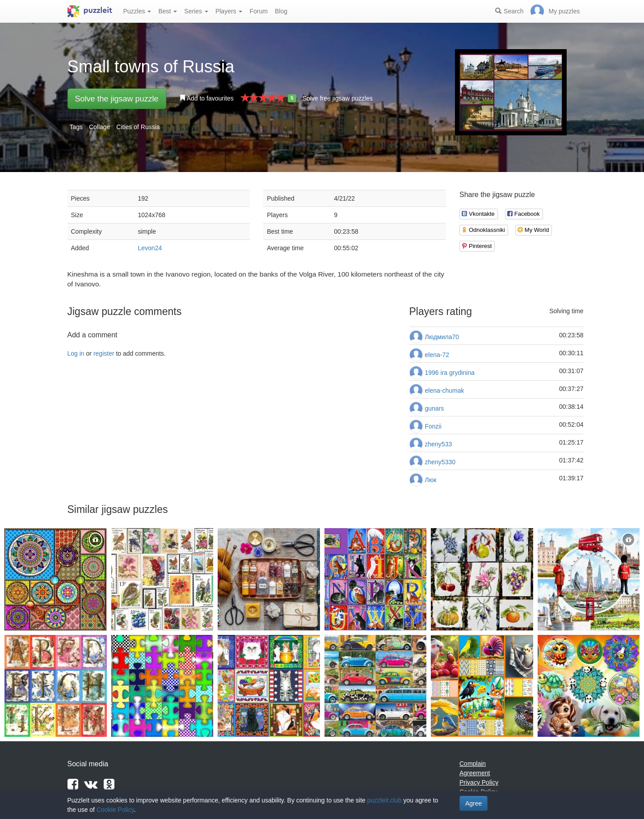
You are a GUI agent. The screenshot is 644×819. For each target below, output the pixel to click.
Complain (473, 764)
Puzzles (137, 11)
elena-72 (437, 355)
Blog (281, 11)
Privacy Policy (479, 782)
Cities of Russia (138, 127)
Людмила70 (442, 337)
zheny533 (439, 444)
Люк (431, 480)
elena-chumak (445, 391)
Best (168, 11)
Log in (76, 353)
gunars (435, 408)
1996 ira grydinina (450, 373)
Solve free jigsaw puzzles (338, 98)
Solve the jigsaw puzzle (117, 99)
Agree (474, 803)
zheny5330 (440, 462)
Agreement (475, 773)
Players (229, 11)
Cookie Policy (115, 810)
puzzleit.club (385, 800)
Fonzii (433, 426)
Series (196, 11)
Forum (258, 11)
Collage (99, 127)
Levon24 (150, 248)
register (104, 353)
